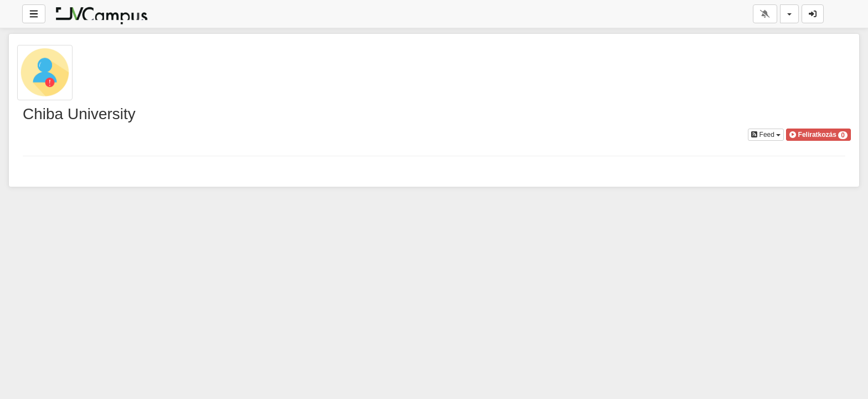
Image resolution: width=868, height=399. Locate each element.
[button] (818, 135)
